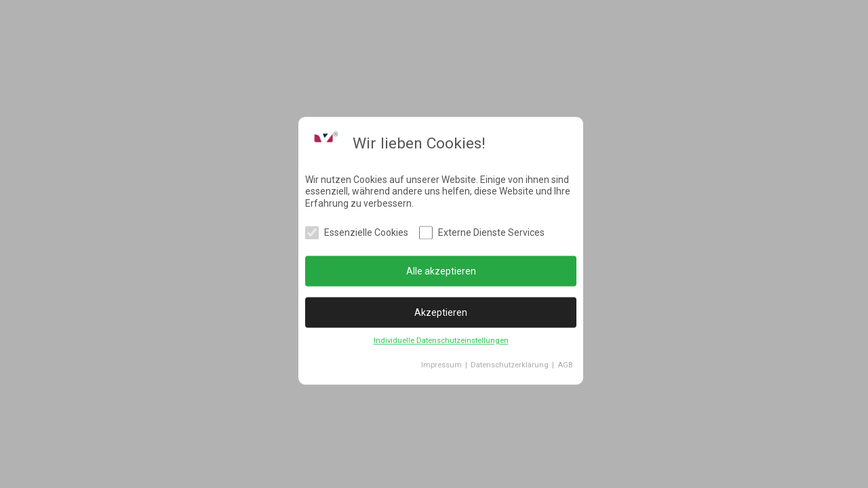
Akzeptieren (441, 312)
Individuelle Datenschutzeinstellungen (441, 341)
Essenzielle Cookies (366, 233)
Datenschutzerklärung (510, 366)
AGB (565, 366)
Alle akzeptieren (441, 271)
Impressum (441, 366)
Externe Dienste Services (491, 233)
